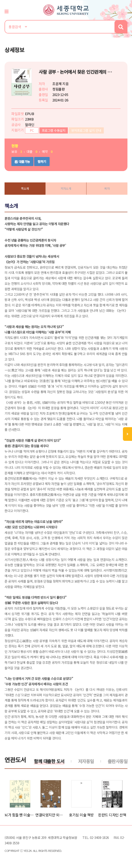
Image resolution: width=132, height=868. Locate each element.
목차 (107, 188)
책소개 (25, 188)
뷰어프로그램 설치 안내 (86, 130)
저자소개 (66, 188)
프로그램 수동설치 (54, 130)
